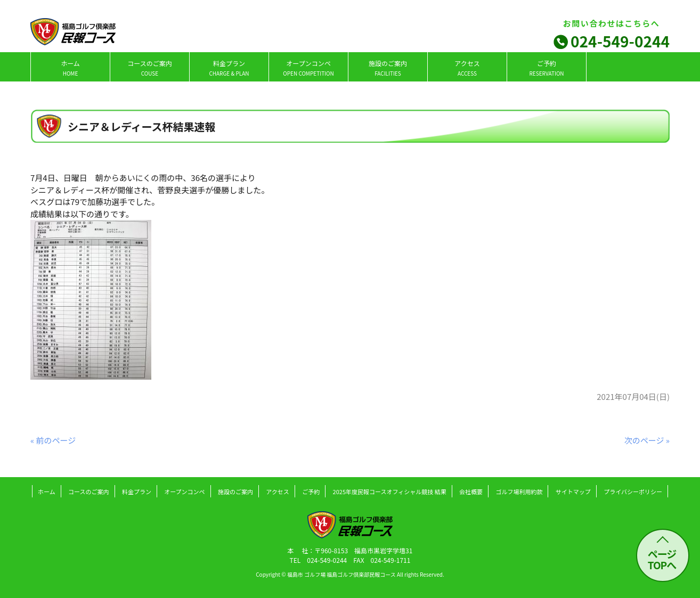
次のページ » (647, 440)
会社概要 (471, 491)
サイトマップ (573, 491)
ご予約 (546, 68)
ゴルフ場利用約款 (519, 491)
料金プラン (229, 68)
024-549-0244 (620, 41)
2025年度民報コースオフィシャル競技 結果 (390, 491)
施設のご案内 (388, 68)
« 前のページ (53, 440)
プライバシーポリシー (633, 491)
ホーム (70, 68)
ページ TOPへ (662, 559)
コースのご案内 (149, 68)
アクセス (467, 68)
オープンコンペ (308, 68)
